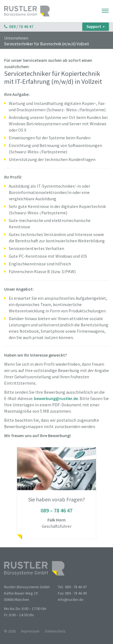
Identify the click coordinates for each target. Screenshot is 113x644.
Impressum (30, 631)
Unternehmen (16, 38)
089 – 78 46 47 (56, 510)
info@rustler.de (71, 599)
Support (96, 27)
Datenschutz (55, 631)
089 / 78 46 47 (19, 27)
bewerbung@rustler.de (56, 398)
